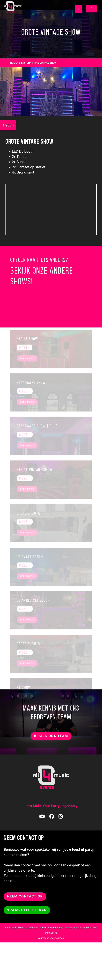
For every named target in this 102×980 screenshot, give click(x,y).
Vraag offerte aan (27, 910)
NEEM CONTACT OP (25, 896)
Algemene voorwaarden (51, 938)
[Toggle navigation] (92, 9)
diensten (24, 63)
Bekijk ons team (51, 736)
